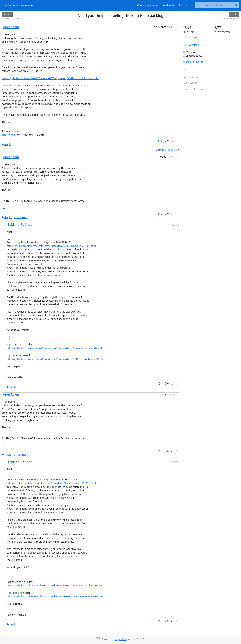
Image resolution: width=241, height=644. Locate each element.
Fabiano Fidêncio (20, 224)
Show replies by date (167, 150)
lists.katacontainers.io (18, 5)
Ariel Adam (11, 27)
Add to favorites (194, 62)
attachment (21, 217)
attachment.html (11, 135)
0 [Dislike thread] (167, 141)
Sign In (168, 5)
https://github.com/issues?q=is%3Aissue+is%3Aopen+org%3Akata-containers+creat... (50, 78)
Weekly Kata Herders (14, 19)
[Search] (236, 5)
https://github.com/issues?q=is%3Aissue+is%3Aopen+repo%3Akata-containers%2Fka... (56, 359)
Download (192, 45)
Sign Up (185, 5)
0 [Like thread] (160, 141)
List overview (191, 37)
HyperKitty (121, 639)
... (4, 207)
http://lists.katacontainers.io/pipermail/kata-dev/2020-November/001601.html (51, 246)
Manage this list (148, 5)
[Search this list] (214, 5)
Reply (7, 144)
